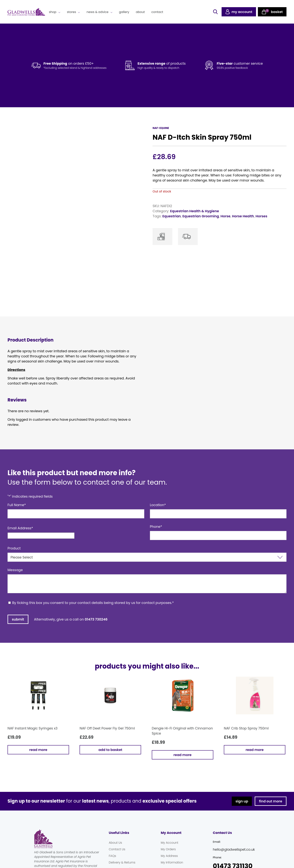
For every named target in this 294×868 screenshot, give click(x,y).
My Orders (168, 849)
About (140, 12)
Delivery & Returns (122, 862)
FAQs (112, 856)
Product (14, 548)
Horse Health (243, 216)
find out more (271, 801)
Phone (156, 527)
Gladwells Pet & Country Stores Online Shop (26, 12)
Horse (225, 216)
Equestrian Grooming (201, 216)
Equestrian (172, 216)
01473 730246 (96, 619)
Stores (72, 12)
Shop (53, 12)
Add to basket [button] (110, 750)
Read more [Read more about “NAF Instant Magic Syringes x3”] (38, 750)
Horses (261, 216)
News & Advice (97, 12)
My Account (170, 843)
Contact (157, 12)
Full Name (17, 505)
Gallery (124, 12)
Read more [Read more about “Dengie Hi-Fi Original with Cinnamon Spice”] (182, 755)
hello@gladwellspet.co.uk (234, 849)
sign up (242, 801)
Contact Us (117, 849)
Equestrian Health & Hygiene (194, 211)
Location (158, 505)
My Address (169, 856)
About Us (115, 843)
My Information (172, 862)
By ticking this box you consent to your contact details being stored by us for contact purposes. (93, 603)
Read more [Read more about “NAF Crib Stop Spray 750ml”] (255, 750)
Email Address (20, 528)
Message (15, 570)
